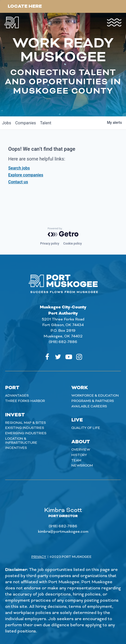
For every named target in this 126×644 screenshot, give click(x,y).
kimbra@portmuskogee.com (63, 532)
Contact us (18, 182)
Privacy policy (50, 244)
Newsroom (82, 466)
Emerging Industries (26, 433)
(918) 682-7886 (63, 342)
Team (76, 460)
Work (80, 388)
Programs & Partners (93, 401)
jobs (7, 123)
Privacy (39, 557)
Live (77, 420)
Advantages (17, 396)
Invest (15, 415)
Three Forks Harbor (25, 401)
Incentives (16, 448)
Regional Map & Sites (26, 423)
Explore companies (26, 175)
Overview (81, 450)
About (81, 442)
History (79, 455)
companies (26, 123)
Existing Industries (25, 428)
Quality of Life (86, 428)
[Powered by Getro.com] (63, 232)
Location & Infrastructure (21, 441)
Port (12, 388)
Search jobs (19, 168)
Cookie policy (73, 244)
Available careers (89, 406)
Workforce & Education (95, 396)
